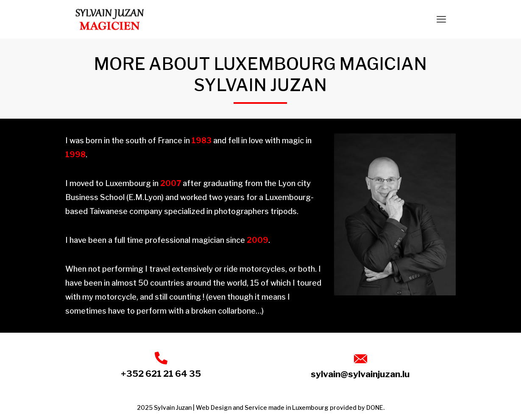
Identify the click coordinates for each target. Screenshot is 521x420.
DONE (375, 407)
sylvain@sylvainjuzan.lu (360, 374)
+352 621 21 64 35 (161, 374)
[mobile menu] (441, 19)
